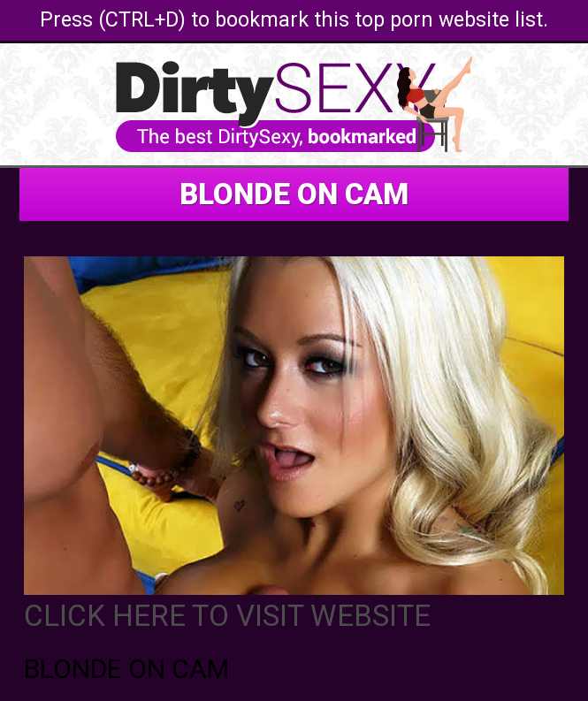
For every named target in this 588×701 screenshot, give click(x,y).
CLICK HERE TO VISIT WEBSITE (227, 616)
